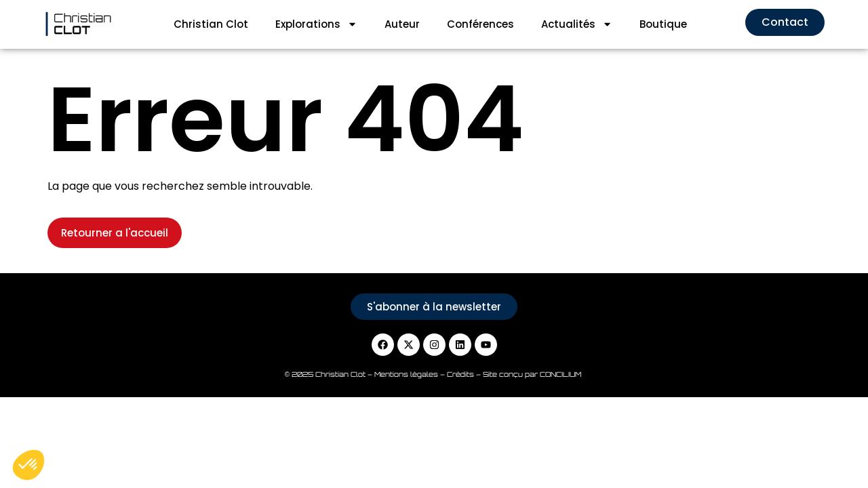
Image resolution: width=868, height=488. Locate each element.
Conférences (480, 24)
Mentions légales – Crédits (425, 374)
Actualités (577, 24)
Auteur (402, 24)
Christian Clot (211, 24)
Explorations (316, 24)
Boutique (663, 24)
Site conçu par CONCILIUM (533, 374)
